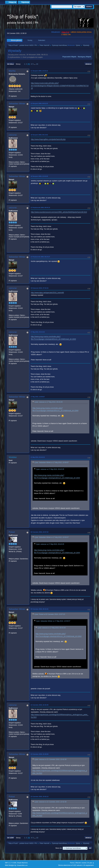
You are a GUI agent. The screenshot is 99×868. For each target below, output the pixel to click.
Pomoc (72, 863)
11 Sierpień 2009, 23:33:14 (39, 71)
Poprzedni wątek (69, 57)
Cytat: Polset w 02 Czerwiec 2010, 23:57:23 (50, 614)
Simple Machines (22, 863)
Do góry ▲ (91, 863)
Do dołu (11, 64)
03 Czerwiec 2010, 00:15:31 (39, 609)
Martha (12, 71)
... (35, 64)
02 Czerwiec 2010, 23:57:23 (39, 532)
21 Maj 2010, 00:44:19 (38, 457)
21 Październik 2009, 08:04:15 (40, 208)
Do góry (11, 838)
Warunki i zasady (81, 863)
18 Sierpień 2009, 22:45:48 (39, 176)
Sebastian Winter (17, 104)
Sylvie (78, 45)
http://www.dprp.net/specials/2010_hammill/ (47, 292)
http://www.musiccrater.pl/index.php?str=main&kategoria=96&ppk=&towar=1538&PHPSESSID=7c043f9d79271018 (60, 86)
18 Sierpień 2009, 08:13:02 (39, 135)
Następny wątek (84, 57)
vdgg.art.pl (65, 32)
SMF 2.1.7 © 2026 (11, 863)
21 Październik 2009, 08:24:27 (40, 257)
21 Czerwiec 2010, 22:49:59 (39, 754)
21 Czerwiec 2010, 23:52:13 (39, 797)
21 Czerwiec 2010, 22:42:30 (39, 705)
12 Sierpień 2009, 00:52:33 (39, 104)
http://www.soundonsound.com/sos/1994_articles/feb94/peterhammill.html (59, 212)
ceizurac (13, 135)
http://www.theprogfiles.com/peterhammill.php (48, 139)
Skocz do (59, 848)
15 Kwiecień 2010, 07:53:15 (39, 288)
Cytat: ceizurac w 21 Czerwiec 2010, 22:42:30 (50, 759)
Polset (12, 532)
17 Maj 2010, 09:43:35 (38, 332)
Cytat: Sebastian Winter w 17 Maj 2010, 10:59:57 (51, 463)
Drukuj (88, 64)
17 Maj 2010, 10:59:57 (38, 397)
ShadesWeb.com (22, 865)
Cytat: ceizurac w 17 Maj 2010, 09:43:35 (48, 402)
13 (37, 64)
